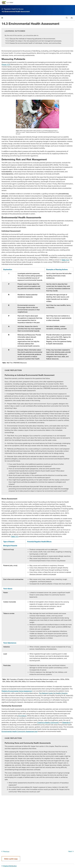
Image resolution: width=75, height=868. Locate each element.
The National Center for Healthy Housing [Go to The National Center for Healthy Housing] (53, 693)
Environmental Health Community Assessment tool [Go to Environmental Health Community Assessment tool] (19, 731)
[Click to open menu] (2, 18)
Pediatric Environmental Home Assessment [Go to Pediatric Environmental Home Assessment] (17, 691)
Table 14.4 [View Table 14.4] (15, 536)
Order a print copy (11, 859)
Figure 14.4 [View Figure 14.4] (6, 64)
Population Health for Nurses (12, 9)
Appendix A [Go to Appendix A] (66, 722)
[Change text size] (72, 18)
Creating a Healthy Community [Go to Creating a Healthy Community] (48, 722)
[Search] (67, 18)
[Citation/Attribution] (37, 866)
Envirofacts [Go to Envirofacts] (22, 716)
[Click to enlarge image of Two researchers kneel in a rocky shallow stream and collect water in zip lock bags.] (37, 114)
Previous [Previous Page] (5, 851)
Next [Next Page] (71, 851)
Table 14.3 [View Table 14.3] (65, 260)
